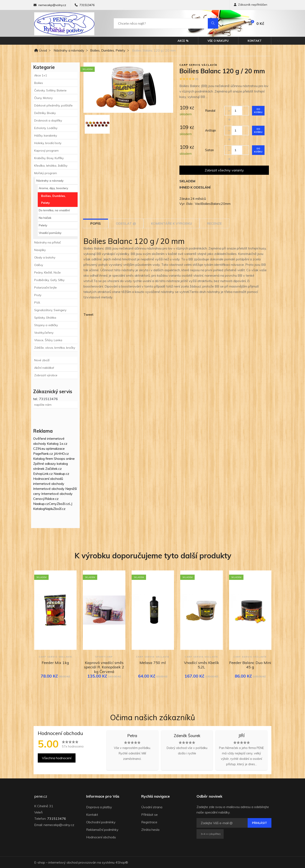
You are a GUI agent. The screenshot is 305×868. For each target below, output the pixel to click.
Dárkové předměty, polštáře (53, 105)
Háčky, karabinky (46, 136)
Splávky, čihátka (45, 318)
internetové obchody (49, 484)
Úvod (41, 50)
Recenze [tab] (214, 223)
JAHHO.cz (61, 454)
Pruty (38, 295)
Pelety (43, 225)
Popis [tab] (96, 223)
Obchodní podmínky (101, 822)
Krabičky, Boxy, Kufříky (49, 158)
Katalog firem (43, 459)
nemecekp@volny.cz (52, 5)
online (70, 459)
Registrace (149, 822)
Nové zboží (42, 360)
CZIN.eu (39, 449)
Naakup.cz (61, 474)
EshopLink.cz (43, 474)
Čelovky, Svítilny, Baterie (50, 90)
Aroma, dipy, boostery (54, 188)
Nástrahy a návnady (69, 50)
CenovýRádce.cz (46, 499)
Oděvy (39, 265)
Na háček (45, 218)
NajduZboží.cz (55, 509)
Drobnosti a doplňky (48, 120)
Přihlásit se (149, 815)
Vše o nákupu (218, 41)
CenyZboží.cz (59, 504)
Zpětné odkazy (45, 464)
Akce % (183, 41)
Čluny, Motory (43, 98)
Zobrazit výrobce (46, 375)
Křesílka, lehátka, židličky (51, 166)
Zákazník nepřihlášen (251, 5)
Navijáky (40, 250)
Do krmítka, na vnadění (54, 210)
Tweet (88, 314)
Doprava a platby (99, 807)
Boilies (39, 83)
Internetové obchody (49, 489)
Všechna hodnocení (57, 758)
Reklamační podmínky (102, 830)
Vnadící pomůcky (50, 233)
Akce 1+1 (41, 75)
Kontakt (255, 41)
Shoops (59, 459)
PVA (37, 303)
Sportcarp (104, 657)
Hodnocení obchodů (48, 479)
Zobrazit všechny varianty (224, 170)
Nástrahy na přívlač (48, 242)
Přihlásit (260, 823)
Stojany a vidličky (46, 325)
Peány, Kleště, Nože (47, 272)
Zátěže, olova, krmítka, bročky (55, 348)
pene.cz (41, 796)
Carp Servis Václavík (198, 65)
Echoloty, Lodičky (46, 128)
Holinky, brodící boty (48, 143)
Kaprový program (46, 151)
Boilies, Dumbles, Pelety (108, 50)
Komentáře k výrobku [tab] (171, 223)
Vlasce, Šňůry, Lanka (48, 340)
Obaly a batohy (45, 257)
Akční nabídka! (44, 368)
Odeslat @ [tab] (126, 223)
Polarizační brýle (45, 288)
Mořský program (46, 173)
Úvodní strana (152, 807)
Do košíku (258, 111)
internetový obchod (63, 862)
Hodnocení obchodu (101, 837)
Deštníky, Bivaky (45, 113)
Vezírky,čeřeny (44, 333)
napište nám (43, 405)
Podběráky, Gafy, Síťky (49, 280)
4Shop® (122, 862)
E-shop (40, 862)
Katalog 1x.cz (57, 444)
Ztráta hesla (150, 830)
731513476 (87, 5)
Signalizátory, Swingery (50, 310)
